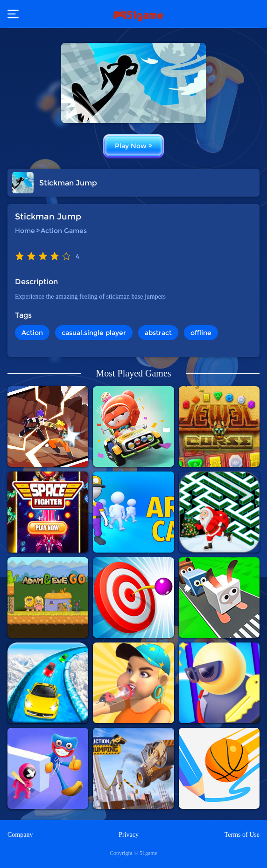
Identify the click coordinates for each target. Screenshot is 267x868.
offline (201, 333)
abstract (158, 333)
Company (20, 835)
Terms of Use (242, 835)
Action (32, 333)
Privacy (129, 835)
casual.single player (94, 333)
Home (25, 231)
